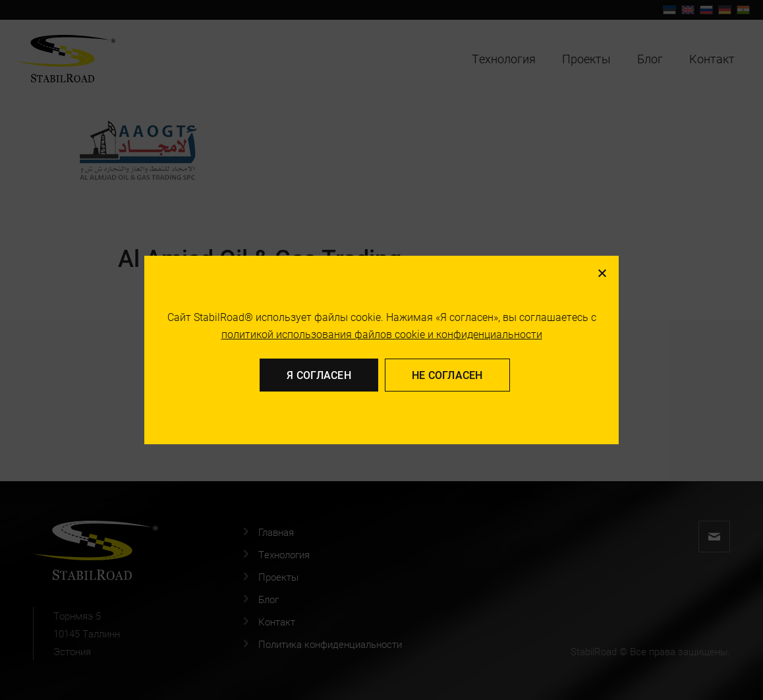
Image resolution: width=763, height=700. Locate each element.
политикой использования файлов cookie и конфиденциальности (382, 334)
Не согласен (447, 375)
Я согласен (319, 375)
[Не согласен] (602, 273)
